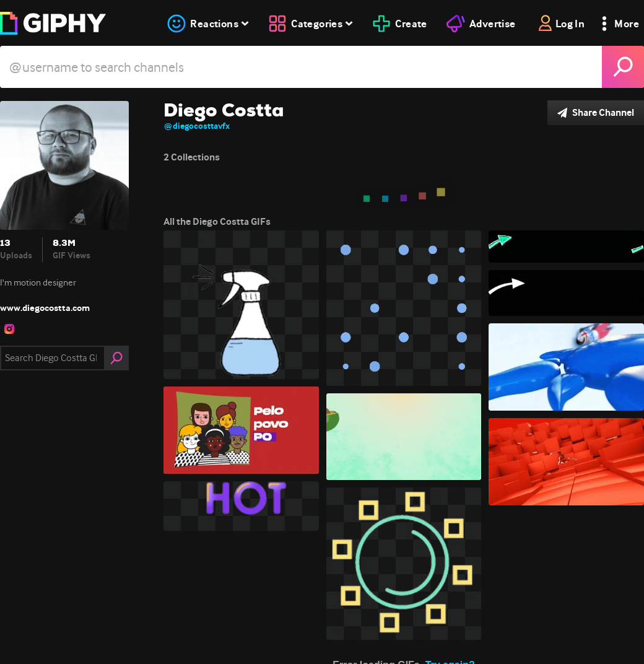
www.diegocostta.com (45, 308)
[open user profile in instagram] (9, 329)
